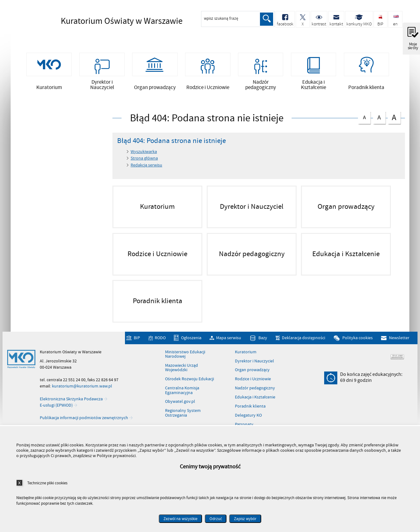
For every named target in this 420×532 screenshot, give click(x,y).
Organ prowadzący (252, 372)
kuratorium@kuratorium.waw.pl (82, 388)
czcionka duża (394, 119)
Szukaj (267, 19)
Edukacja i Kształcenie (255, 399)
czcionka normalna (364, 118)
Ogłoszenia (191, 340)
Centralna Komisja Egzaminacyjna (182, 393)
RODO (160, 340)
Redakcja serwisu (146, 167)
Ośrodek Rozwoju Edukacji (189, 381)
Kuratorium (246, 354)
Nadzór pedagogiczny (255, 390)
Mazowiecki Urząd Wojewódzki (181, 370)
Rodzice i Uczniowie (253, 381)
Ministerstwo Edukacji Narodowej (185, 356)
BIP (137, 340)
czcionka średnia (379, 119)
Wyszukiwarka (144, 154)
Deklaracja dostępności (303, 340)
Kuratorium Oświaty (111, 21)
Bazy (263, 340)
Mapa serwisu (229, 340)
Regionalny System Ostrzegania (183, 415)
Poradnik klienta (250, 408)
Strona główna (144, 160)
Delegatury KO (248, 418)
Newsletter (399, 340)
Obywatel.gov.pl (180, 404)
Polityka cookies (358, 340)
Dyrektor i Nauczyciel (254, 363)
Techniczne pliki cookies (47, 483)
